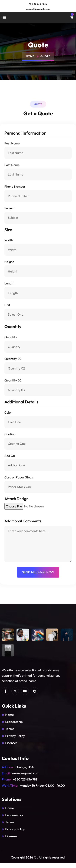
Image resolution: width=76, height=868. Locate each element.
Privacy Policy (15, 736)
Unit (7, 305)
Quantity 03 (13, 380)
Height (9, 262)
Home (31, 56)
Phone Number (15, 187)
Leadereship (14, 722)
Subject (10, 208)
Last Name (12, 165)
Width (9, 240)
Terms (10, 729)
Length (9, 283)
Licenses (11, 743)
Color (8, 412)
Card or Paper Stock (19, 477)
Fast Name (12, 143)
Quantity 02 (13, 359)
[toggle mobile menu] (4, 18)
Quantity (11, 337)
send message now (38, 572)
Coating (10, 434)
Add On (10, 456)
